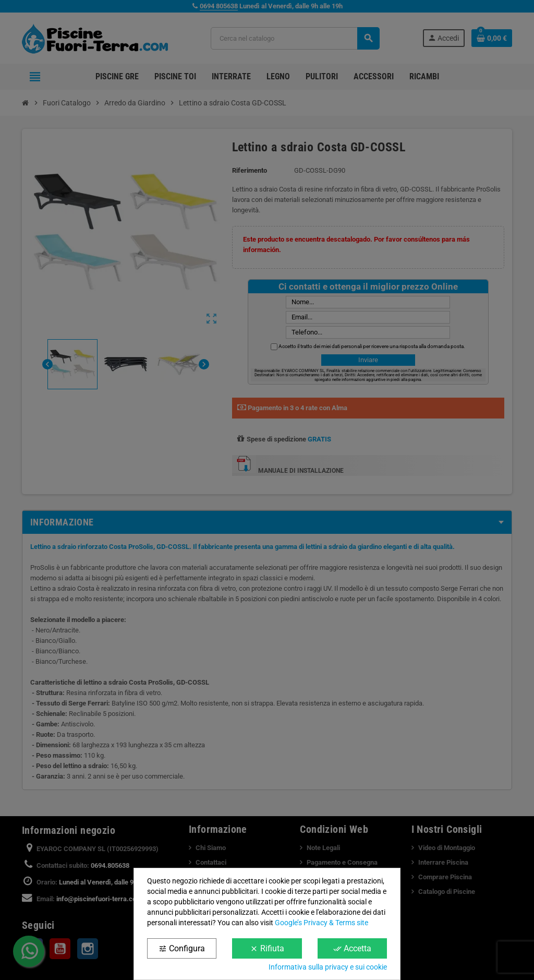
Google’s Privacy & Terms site (321, 923)
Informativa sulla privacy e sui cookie (328, 967)
